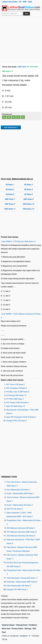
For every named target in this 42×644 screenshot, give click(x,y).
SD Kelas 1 (10, 185)
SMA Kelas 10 (23, 67)
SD (20, 2)
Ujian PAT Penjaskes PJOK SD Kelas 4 (21, 417)
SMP (25, 2)
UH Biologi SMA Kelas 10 (16, 395)
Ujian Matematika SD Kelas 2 (19, 586)
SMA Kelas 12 (28, 209)
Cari (27, 14)
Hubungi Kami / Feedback (26, 625)
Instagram (24, 636)
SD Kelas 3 (10, 189)
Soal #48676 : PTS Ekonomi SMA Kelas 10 (19, 242)
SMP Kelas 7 (10, 199)
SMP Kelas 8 (29, 199)
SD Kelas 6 (29, 194)
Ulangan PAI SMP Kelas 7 (17, 589)
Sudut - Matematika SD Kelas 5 (20, 505)
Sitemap (28, 629)
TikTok (4, 639)
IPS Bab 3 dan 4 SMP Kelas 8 (18, 392)
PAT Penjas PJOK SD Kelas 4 (18, 403)
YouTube (35, 636)
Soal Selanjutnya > (11, 127)
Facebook (14, 636)
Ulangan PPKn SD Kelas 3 (16, 421)
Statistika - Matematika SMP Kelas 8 (22, 582)
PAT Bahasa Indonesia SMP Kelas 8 (22, 532)
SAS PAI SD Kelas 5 (15, 509)
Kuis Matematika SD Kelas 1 (18, 490)
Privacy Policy (17, 629)
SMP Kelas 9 (10, 204)
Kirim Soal (6, 629)
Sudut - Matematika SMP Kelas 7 (20, 493)
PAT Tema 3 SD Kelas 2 (15, 385)
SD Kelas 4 (29, 189)
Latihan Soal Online (10, 2)
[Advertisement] (21, 40)
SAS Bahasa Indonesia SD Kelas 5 (21, 536)
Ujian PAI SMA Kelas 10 (16, 406)
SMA (30, 2)
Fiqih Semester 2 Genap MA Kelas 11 (22, 578)
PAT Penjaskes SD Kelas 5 (17, 388)
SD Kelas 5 (10, 194)
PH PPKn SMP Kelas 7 (15, 399)
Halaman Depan (8, 625)
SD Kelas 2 (29, 185)
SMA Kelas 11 (10, 209)
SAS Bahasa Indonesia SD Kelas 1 (21, 528)
